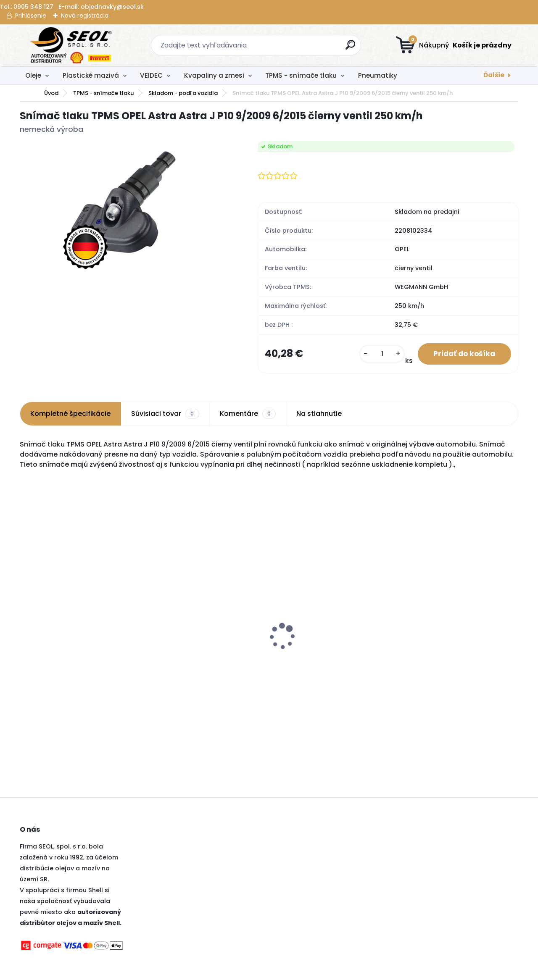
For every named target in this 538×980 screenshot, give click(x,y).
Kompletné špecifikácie (70, 414)
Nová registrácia (85, 16)
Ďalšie (494, 75)
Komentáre (248, 415)
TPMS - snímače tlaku (301, 75)
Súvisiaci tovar (165, 415)
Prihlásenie (31, 16)
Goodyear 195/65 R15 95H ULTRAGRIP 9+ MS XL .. (316, 662)
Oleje (33, 75)
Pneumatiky (378, 75)
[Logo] (71, 45)
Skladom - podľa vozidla (183, 93)
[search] (351, 48)
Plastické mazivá (91, 75)
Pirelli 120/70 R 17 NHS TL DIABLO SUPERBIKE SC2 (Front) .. (75, 642)
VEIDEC (151, 75)
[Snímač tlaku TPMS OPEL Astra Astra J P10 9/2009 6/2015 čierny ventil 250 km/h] (125, 207)
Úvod (51, 93)
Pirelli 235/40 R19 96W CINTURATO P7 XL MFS (453, 642)
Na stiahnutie (319, 414)
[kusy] (379, 354)
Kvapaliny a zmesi (214, 75)
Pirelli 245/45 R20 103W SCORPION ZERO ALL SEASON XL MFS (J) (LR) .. (205, 642)
